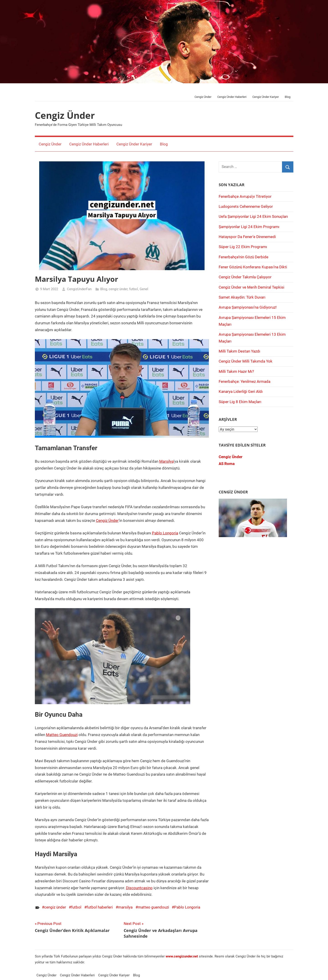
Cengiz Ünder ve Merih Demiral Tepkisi (251, 287)
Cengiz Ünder (203, 97)
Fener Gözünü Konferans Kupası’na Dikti (253, 267)
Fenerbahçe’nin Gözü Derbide (243, 257)
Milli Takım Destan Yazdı (239, 351)
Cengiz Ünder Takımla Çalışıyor (245, 277)
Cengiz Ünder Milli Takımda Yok (246, 361)
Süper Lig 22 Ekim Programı (243, 247)
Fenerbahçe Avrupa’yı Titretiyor (245, 196)
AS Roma (227, 464)
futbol (134, 289)
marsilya (125, 907)
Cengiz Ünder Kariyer (266, 97)
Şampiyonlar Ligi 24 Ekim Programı (249, 227)
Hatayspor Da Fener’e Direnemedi (247, 237)
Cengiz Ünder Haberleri (232, 97)
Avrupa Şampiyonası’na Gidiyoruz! (248, 307)
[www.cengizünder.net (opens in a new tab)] (182, 956)
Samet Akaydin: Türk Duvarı (242, 297)
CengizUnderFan (79, 289)
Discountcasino (139, 888)
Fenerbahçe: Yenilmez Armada (245, 381)
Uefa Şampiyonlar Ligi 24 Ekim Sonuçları (253, 216)
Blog (288, 97)
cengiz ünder (118, 289)
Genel (144, 289)
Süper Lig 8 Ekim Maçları (240, 402)
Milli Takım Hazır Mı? (236, 371)
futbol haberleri (100, 907)
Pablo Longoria (165, 533)
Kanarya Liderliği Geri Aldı (241, 391)
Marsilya (166, 461)
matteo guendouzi (153, 907)
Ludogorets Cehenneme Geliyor (246, 206)
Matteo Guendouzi (62, 735)
